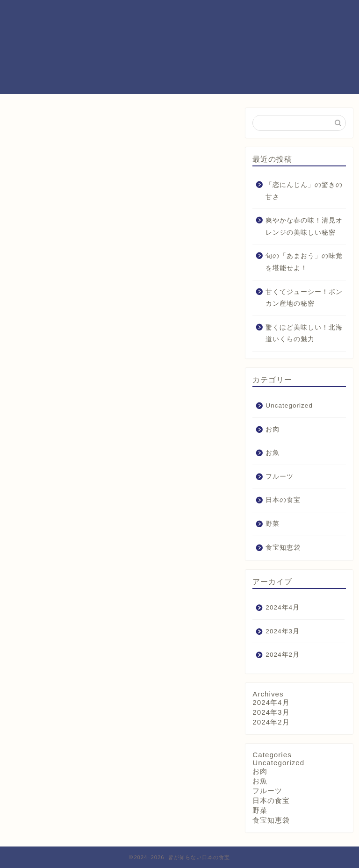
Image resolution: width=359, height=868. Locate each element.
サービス (216, 14)
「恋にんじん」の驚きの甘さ (304, 191)
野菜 (273, 524)
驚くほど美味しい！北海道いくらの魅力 (304, 334)
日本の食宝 (283, 500)
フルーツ (280, 477)
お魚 (273, 453)
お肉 (273, 429)
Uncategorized (289, 405)
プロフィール (169, 14)
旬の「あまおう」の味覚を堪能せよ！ (304, 262)
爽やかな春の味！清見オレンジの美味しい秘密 (304, 226)
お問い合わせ (263, 14)
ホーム (126, 14)
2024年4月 (283, 607)
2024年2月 (283, 655)
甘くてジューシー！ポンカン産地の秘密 (304, 298)
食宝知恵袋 (283, 548)
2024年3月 (283, 631)
